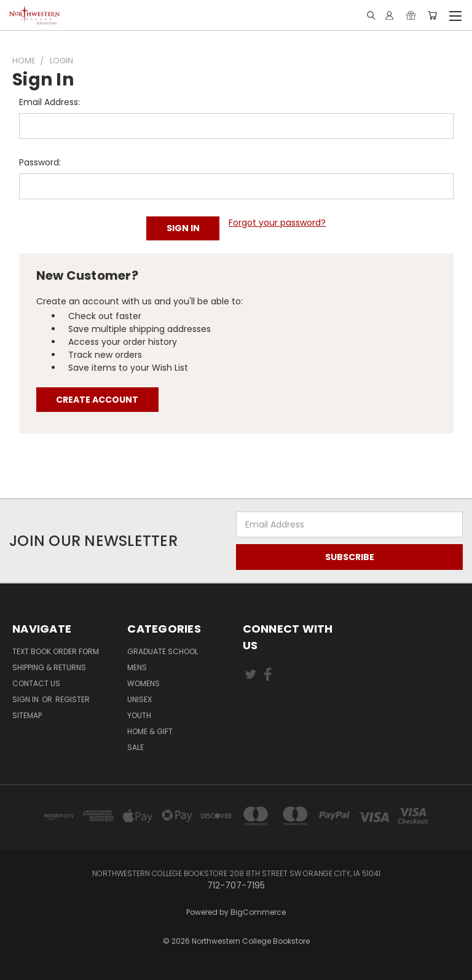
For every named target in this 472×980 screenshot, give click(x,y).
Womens (144, 683)
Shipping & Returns (49, 667)
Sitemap (27, 715)
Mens (137, 667)
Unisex (140, 699)
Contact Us (36, 683)
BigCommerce (258, 912)
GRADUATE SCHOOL (163, 651)
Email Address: (49, 102)
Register (73, 699)
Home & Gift (150, 731)
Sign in (26, 699)
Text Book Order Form (56, 651)
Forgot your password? (277, 223)
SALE (136, 747)
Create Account (97, 400)
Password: (40, 162)
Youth (139, 715)
